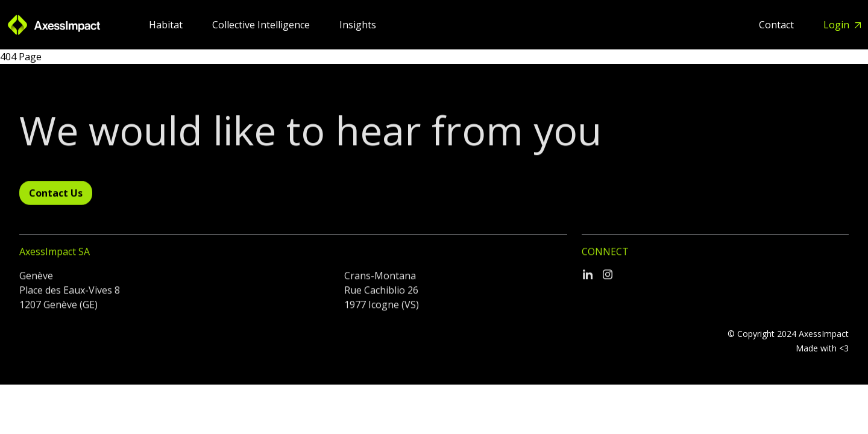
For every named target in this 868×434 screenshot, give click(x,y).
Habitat (167, 25)
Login (838, 25)
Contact (778, 25)
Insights (358, 25)
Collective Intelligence (262, 25)
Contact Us (56, 195)
